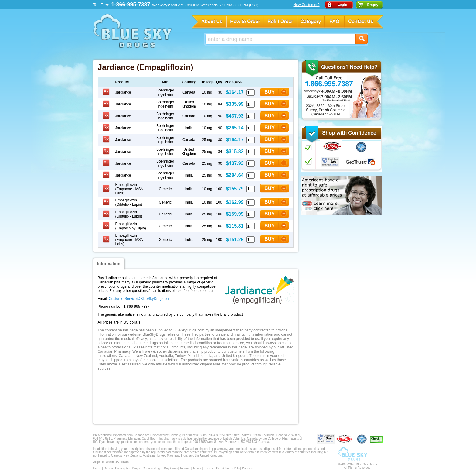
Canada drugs (152, 468)
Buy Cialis (171, 468)
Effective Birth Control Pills (222, 468)
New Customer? (307, 5)
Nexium (185, 468)
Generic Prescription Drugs (122, 468)
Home (97, 468)
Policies (247, 468)
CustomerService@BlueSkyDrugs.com (140, 299)
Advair (197, 468)
